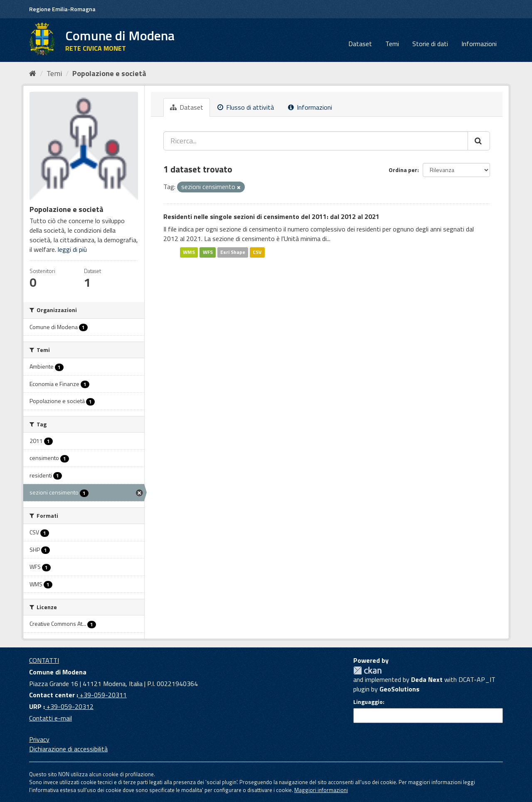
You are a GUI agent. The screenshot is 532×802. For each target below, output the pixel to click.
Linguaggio (368, 702)
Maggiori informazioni (321, 790)
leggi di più (72, 249)
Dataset (360, 44)
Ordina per (403, 170)
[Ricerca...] (316, 141)
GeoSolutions (399, 689)
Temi (392, 44)
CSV (257, 252)
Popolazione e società (109, 73)
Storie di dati (430, 44)
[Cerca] (479, 141)
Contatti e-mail (50, 718)
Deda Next (427, 679)
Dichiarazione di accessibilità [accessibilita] (68, 749)
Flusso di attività (246, 107)
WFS (208, 252)
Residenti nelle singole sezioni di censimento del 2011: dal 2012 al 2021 (271, 216)
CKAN (367, 670)
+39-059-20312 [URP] (69, 706)
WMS (189, 252)
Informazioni (479, 44)
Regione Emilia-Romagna (62, 9)
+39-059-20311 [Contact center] (102, 695)
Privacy (39, 739)
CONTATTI (44, 660)
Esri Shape (233, 252)
